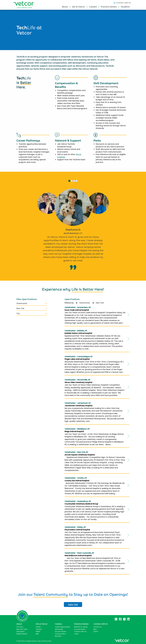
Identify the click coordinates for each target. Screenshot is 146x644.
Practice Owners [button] (109, 7)
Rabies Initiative (22, 634)
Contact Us (97, 627)
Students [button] (125, 7)
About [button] (65, 7)
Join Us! (73, 604)
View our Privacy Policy (45, 641)
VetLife (38, 627)
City (32, 314)
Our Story (20, 627)
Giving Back (20, 631)
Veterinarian (32, 303)
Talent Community (51, 594)
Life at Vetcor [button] (78, 7)
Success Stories (60, 631)
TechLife (39, 629)
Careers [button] (93, 7)
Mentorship (59, 629)
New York (32, 308)
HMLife (38, 631)
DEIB (37, 634)
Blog (95, 629)
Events (96, 631)
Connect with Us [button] (122, 3)
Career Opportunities (62, 627)
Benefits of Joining (81, 627)
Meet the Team (22, 629)
